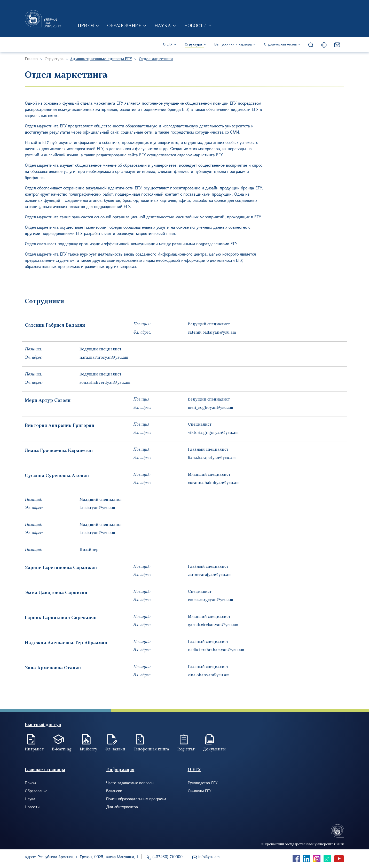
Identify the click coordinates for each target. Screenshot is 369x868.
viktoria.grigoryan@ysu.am (213, 432)
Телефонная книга (151, 749)
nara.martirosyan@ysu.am (104, 357)
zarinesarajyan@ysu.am (210, 574)
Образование (124, 25)
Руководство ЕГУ (203, 783)
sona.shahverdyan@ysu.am (105, 382)
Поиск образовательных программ (136, 799)
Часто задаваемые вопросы (130, 783)
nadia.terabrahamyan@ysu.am (216, 650)
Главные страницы (45, 769)
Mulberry (89, 749)
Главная (32, 59)
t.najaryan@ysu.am (97, 508)
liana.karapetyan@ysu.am (212, 457)
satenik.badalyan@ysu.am (212, 332)
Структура (193, 44)
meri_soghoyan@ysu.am (211, 407)
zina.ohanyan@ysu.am (209, 675)
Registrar (186, 749)
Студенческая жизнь (280, 44)
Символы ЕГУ (200, 791)
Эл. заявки (115, 749)
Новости (195, 25)
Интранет (34, 749)
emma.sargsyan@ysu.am (211, 600)
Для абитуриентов (122, 807)
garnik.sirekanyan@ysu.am (213, 625)
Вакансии (114, 791)
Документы (214, 749)
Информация (120, 769)
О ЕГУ (168, 44)
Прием (86, 25)
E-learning (62, 749)
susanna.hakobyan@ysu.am (214, 482)
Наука (163, 25)
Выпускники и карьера (233, 44)
